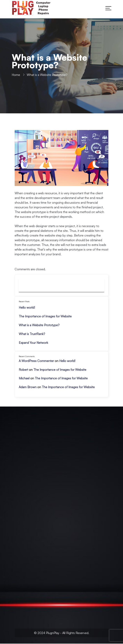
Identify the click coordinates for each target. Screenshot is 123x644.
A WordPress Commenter (36, 361)
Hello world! (27, 307)
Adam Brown (28, 387)
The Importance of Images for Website (45, 316)
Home (16, 75)
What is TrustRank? (32, 334)
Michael (24, 378)
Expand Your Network (33, 343)
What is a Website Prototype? (39, 325)
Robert (23, 370)
